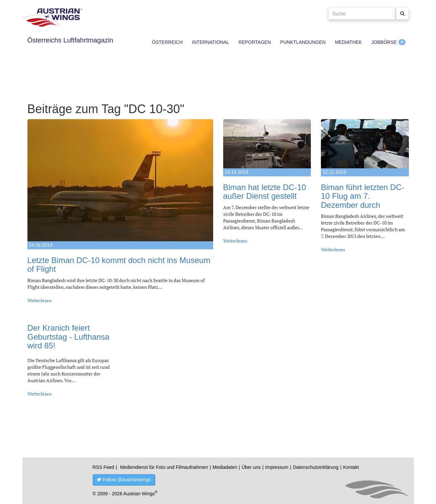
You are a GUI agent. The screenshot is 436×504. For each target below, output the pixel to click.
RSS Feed (104, 467)
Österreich (167, 42)
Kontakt (351, 467)
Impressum (277, 467)
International (211, 42)
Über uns (251, 467)
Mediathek (348, 42)
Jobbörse (384, 42)
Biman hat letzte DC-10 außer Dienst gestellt (265, 192)
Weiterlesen (39, 300)
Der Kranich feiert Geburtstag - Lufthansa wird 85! (68, 337)
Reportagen (255, 42)
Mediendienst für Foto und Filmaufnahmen (164, 467)
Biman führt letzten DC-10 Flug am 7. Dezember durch (363, 196)
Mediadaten (225, 467)
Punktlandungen (303, 42)
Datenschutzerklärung (316, 467)
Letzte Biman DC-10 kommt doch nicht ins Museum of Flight (119, 265)
